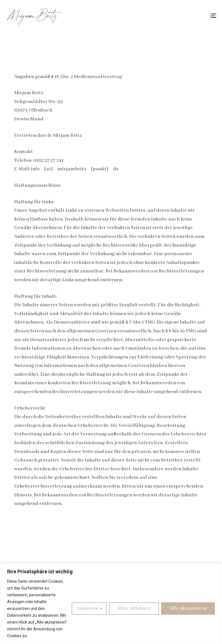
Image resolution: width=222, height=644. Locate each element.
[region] (111, 604)
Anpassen (87, 608)
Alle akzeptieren (188, 608)
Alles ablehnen (134, 608)
